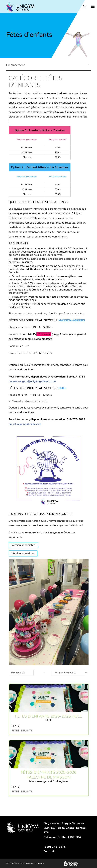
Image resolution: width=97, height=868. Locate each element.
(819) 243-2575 (55, 847)
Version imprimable (23, 545)
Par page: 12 (18, 673)
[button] (89, 65)
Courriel (49, 851)
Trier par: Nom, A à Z (65, 673)
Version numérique (23, 553)
